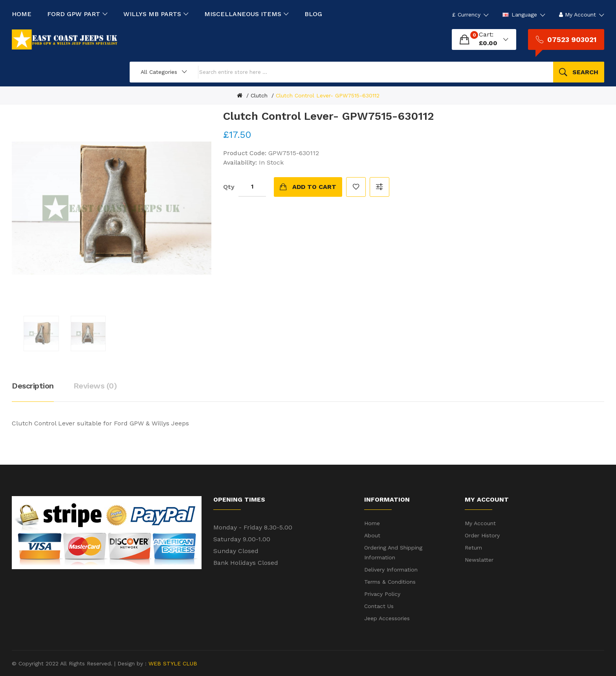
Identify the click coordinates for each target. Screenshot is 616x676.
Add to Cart (314, 187)
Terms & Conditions (390, 582)
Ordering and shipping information (393, 552)
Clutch (259, 95)
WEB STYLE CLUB (172, 663)
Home (372, 523)
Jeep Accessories (387, 618)
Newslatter (479, 560)
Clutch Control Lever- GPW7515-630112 (328, 95)
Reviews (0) (95, 386)
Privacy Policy (382, 594)
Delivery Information (391, 570)
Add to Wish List (356, 187)
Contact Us (379, 606)
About (372, 535)
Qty (229, 187)
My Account (480, 523)
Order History (482, 535)
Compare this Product (379, 187)
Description (33, 386)
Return (473, 548)
